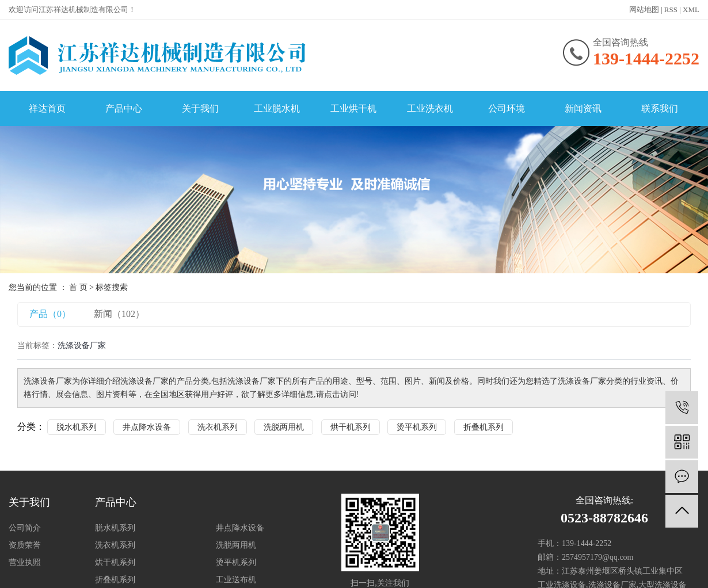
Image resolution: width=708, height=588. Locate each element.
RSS (671, 9)
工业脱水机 (277, 108)
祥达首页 (47, 108)
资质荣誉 (25, 545)
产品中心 (124, 108)
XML (691, 9)
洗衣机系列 (218, 427)
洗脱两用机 (284, 427)
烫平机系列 (417, 427)
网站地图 (644, 9)
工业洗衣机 (430, 108)
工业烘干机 (353, 108)
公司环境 (507, 108)
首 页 (78, 287)
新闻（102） (119, 314)
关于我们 (200, 108)
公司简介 (25, 528)
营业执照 (25, 562)
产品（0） (50, 314)
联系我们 (660, 108)
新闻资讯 (583, 108)
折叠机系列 (484, 427)
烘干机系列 (351, 427)
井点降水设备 (147, 427)
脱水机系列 (77, 427)
